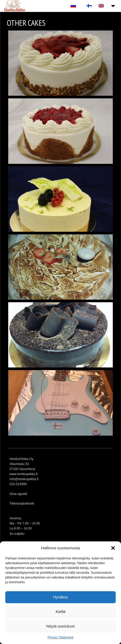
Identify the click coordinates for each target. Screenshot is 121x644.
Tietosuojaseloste (22, 503)
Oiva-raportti (18, 494)
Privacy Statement (60, 637)
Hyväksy (61, 597)
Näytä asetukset (60, 626)
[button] (113, 548)
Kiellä (61, 612)
